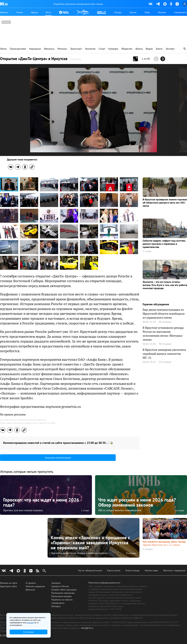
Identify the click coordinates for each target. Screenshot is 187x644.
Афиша (34, 12)
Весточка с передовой (174, 570)
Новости (4, 12)
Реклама (162, 12)
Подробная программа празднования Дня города (78, 4)
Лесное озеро (152, 570)
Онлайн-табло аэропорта (64, 590)
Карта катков (114, 570)
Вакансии (30, 590)
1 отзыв (85, 510)
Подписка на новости (62, 600)
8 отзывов (131, 553)
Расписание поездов (61, 596)
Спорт (102, 49)
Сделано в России (60, 586)
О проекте (31, 583)
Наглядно (56, 606)
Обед (147, 12)
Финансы (49, 49)
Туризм (133, 12)
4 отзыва (179, 510)
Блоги (159, 49)
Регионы (62, 49)
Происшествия (18, 49)
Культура (113, 49)
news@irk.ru (87, 628)
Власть (139, 49)
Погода (118, 12)
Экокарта (56, 583)
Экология (90, 49)
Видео (149, 49)
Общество (127, 49)
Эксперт (170, 49)
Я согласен (29, 632)
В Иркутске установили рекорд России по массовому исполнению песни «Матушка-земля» (163, 334)
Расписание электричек (63, 593)
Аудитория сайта (8, 586)
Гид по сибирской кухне (90, 570)
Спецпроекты (181, 12)
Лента (3, 49)
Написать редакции (35, 586)
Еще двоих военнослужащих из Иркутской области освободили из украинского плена (164, 314)
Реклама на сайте (9, 583)
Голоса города (132, 570)
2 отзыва (147, 251)
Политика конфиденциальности (104, 583)
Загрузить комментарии (58, 458)
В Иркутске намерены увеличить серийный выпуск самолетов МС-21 (164, 354)
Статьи (20, 12)
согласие (30, 623)
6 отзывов (148, 549)
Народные (35, 49)
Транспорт (76, 49)
